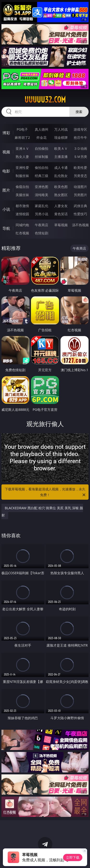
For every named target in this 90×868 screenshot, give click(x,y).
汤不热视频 (80, 225)
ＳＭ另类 (80, 157)
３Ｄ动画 (80, 148)
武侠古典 (80, 206)
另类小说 (42, 214)
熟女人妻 (22, 157)
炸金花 (42, 137)
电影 (6, 171)
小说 (6, 209)
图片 (6, 190)
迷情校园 (22, 214)
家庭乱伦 (42, 206)
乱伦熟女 (61, 176)
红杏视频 (22, 233)
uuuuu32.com (45, 100)
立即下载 (73, 857)
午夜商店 (42, 225)
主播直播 (61, 157)
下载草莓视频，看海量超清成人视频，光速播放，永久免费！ (46, 492)
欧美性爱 (80, 168)
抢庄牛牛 (80, 137)
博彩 (6, 133)
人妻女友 (61, 206)
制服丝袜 (22, 176)
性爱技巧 (80, 214)
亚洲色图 (42, 187)
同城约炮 (22, 225)
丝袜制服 (42, 157)
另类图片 (80, 195)
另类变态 (80, 176)
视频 (6, 152)
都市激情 (22, 206)
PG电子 (22, 129)
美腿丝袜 (22, 195)
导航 (6, 228)
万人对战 (61, 129)
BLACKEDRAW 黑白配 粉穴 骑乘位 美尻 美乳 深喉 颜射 (42, 512)
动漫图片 (80, 187)
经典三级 (42, 176)
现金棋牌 (61, 137)
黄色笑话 (61, 214)
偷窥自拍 (22, 187)
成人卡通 (61, 168)
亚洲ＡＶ (22, 148)
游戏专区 (80, 129)
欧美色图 (61, 187)
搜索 (79, 112)
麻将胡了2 (22, 137)
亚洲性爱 (22, 168)
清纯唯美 (42, 195)
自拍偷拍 (42, 148)
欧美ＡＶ (61, 148)
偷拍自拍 (42, 168)
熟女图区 (61, 195)
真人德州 (42, 129)
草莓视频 (61, 225)
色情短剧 (42, 233)
